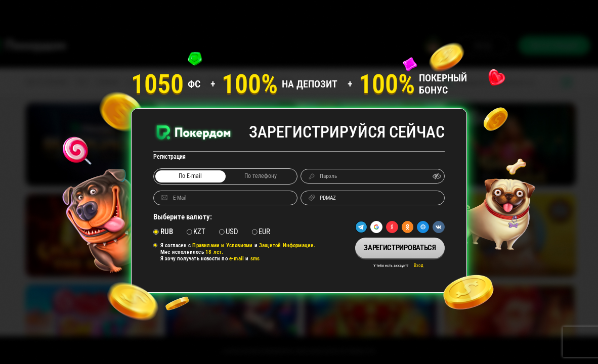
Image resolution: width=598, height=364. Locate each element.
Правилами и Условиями (222, 245)
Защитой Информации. (287, 245)
